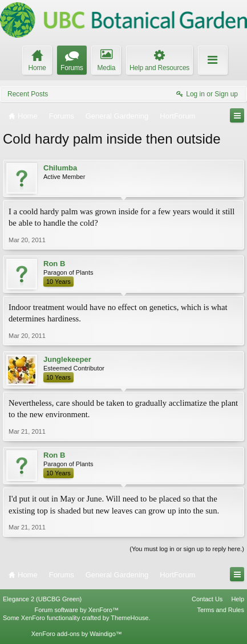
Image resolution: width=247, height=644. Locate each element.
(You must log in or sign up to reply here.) (187, 549)
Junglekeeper (67, 359)
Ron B (54, 264)
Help (238, 599)
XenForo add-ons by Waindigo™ (77, 634)
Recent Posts (28, 94)
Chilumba (60, 168)
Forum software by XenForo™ (77, 610)
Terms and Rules (220, 610)
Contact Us (207, 599)
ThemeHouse (129, 618)
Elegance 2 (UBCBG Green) (42, 599)
